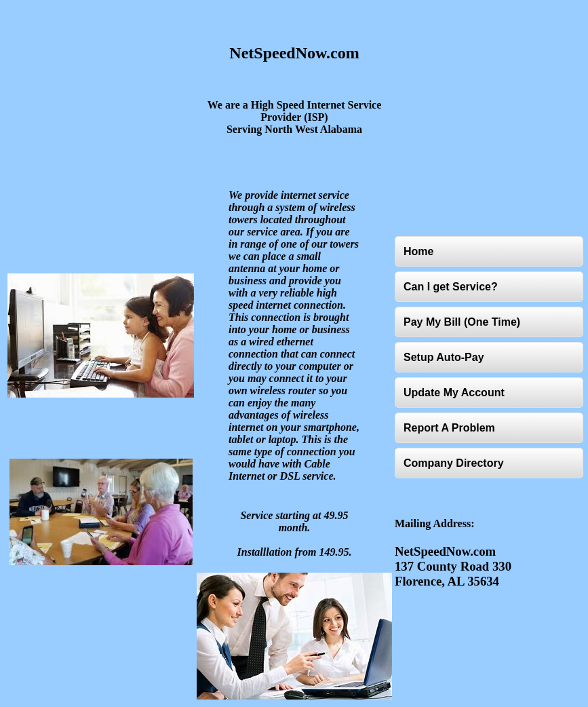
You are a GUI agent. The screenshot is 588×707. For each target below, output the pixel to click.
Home (418, 251)
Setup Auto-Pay (444, 357)
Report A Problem (449, 428)
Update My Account (454, 393)
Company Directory (454, 463)
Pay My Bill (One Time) (462, 322)
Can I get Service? (451, 287)
